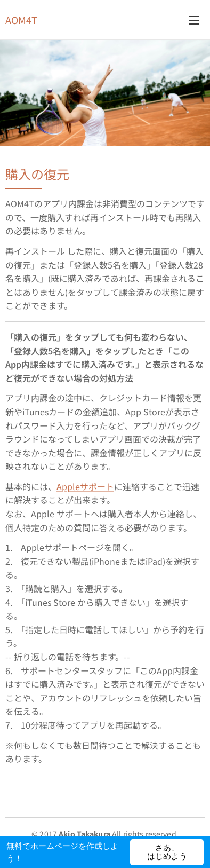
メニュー (194, 20)
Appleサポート (85, 486)
